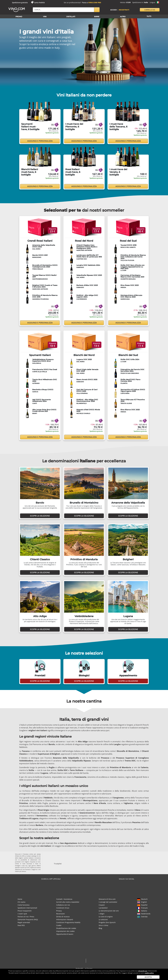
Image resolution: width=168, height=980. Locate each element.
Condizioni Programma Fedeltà (68, 922)
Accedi (114, 10)
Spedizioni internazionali (27, 908)
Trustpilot (58, 864)
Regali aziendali (24, 922)
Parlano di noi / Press (26, 917)
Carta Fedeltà (39, 3)
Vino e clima (103, 925)
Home (20, 899)
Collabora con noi (63, 905)
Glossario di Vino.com (107, 899)
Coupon (102, 905)
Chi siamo (21, 902)
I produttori (103, 908)
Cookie (59, 925)
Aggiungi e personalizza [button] (40, 141)
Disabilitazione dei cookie (66, 928)
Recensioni (60, 914)
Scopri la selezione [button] (40, 516)
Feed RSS (21, 925)
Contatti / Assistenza (64, 899)
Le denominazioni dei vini (109, 911)
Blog (100, 928)
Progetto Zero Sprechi (107, 922)
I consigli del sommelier (108, 902)
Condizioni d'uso (63, 908)
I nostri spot (22, 914)
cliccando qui (143, 971)
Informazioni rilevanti (65, 920)
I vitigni (102, 914)
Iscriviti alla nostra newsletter (68, 902)
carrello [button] (150, 10)
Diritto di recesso (63, 917)
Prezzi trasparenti (25, 911)
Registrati (124, 10)
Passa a (91, 3)
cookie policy (149, 973)
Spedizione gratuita (20, 3)
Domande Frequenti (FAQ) (28, 920)
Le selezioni (103, 920)
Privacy (59, 911)
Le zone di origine (106, 917)
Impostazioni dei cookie (65, 931)
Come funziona (24, 905)
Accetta (148, 977)
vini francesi (26, 869)
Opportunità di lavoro (65, 934)
